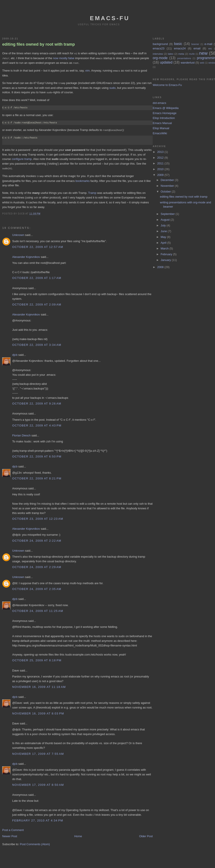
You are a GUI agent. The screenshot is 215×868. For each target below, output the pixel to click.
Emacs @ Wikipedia (166, 108)
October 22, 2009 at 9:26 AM (37, 401)
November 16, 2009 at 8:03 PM (38, 711)
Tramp (92, 191)
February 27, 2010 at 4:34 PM (38, 818)
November (168, 186)
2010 (161, 169)
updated (166, 62)
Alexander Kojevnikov (26, 255)
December (168, 180)
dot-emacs (159, 103)
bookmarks (83, 179)
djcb (15, 353)
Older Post (146, 834)
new (203, 53)
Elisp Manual (161, 128)
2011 (161, 163)
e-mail (208, 44)
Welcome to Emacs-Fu (167, 85)
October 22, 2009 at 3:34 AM (37, 343)
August (166, 220)
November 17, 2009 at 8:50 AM (38, 783)
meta (181, 54)
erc (210, 48)
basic (178, 44)
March (165, 248)
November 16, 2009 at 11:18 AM (39, 685)
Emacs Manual (162, 123)
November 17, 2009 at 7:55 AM (38, 752)
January (166, 260)
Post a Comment (13, 828)
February (167, 254)
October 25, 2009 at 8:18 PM (37, 658)
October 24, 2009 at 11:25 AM (38, 609)
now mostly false (64, 58)
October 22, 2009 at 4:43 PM (37, 423)
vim (87, 70)
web (202, 63)
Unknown (18, 233)
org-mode (160, 58)
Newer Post (10, 834)
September (168, 214)
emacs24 (180, 48)
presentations (184, 58)
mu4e (192, 54)
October (166, 192)
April (164, 243)
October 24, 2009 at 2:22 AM (37, 538)
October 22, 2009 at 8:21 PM (37, 476)
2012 (161, 158)
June (164, 231)
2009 (161, 175)
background (160, 44)
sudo (112, 87)
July (164, 225)
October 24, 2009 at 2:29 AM (37, 565)
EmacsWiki (160, 133)
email (197, 48)
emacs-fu (110, 18)
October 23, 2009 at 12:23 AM (38, 517)
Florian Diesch (21, 433)
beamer (195, 44)
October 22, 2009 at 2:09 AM (37, 302)
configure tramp (22, 157)
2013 (161, 152)
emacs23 (159, 48)
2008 (161, 267)
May (164, 237)
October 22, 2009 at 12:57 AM (38, 245)
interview (158, 54)
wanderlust (188, 63)
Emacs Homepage (165, 113)
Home (78, 834)
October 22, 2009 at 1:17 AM (37, 276)
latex (171, 54)
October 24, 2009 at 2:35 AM (37, 587)
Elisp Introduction (164, 118)
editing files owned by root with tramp (38, 44)
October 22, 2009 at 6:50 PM (37, 454)
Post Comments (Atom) (35, 842)
